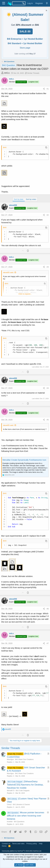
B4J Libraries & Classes (21, 805)
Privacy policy (32, 844)
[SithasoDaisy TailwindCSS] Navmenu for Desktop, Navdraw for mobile (25, 785)
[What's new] (47, 3)
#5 (48, 420)
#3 (48, 267)
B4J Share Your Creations (24, 759)
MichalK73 (11, 791)
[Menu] (4, 3)
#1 (48, 89)
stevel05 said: (8, 272)
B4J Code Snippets (23, 791)
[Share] (44, 89)
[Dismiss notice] (46, 11)
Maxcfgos (10, 759)
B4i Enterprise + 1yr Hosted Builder (25, 39)
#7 (48, 643)
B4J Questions (19, 822)
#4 (48, 388)
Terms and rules (18, 844)
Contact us (6, 844)
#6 (48, 609)
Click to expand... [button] (25, 294)
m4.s (7, 73)
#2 (48, 215)
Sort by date (19, 199)
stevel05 (13, 205)
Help (41, 844)
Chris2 (9, 805)
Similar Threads (33, 73)
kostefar (10, 822)
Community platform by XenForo (22, 851)
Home (4, 846)
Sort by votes (31, 199)
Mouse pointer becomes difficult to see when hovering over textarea (26, 816)
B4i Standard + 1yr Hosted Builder (25, 43)
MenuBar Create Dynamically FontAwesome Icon (24, 460)
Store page (25, 48)
